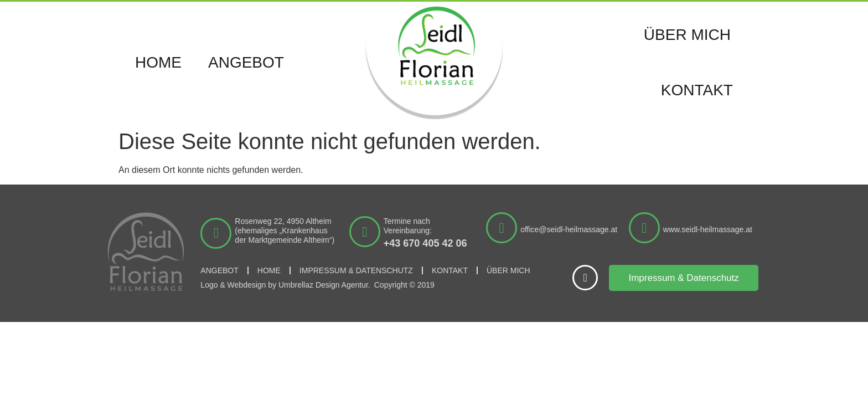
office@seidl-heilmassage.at (569, 229)
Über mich (687, 35)
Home (158, 62)
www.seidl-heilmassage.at (708, 229)
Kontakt (697, 90)
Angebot (246, 62)
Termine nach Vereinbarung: (408, 226)
